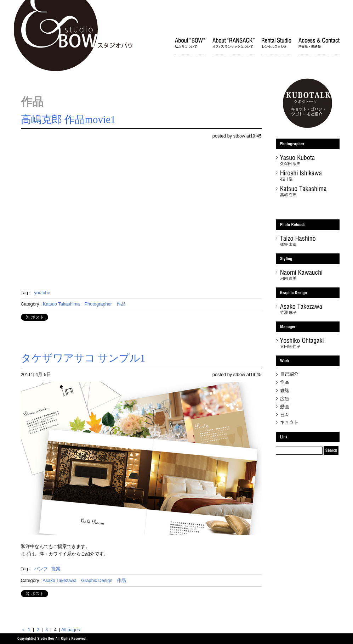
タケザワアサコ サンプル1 (83, 358)
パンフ (41, 569)
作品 (121, 304)
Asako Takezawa (59, 580)
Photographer (98, 304)
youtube (42, 293)
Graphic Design (97, 580)
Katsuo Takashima (61, 304)
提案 (56, 569)
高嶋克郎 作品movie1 (68, 119)
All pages (71, 630)
